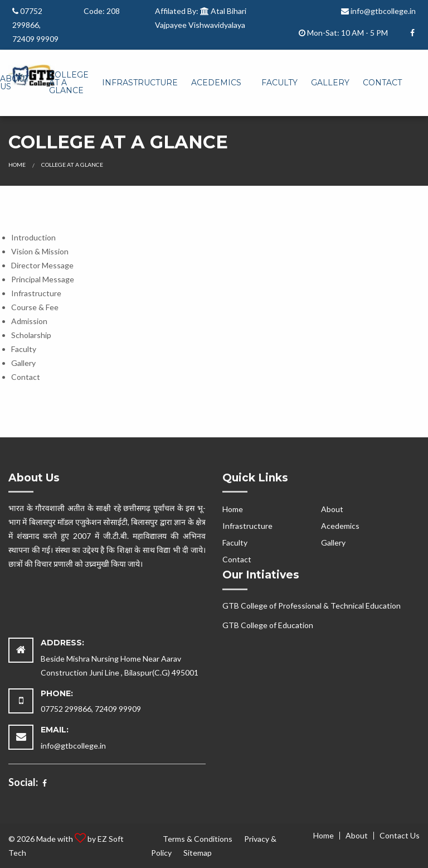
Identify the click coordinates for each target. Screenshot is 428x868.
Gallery (330, 83)
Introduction (33, 237)
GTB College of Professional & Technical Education (312, 606)
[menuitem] (69, 83)
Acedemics (216, 83)
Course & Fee (35, 307)
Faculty (279, 83)
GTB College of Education (268, 625)
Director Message (42, 265)
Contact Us (400, 836)
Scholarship (31, 335)
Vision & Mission (40, 251)
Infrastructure (140, 83)
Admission (29, 321)
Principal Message (43, 279)
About (332, 509)
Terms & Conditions (198, 839)
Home (17, 165)
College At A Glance (69, 83)
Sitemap (198, 853)
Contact (382, 83)
